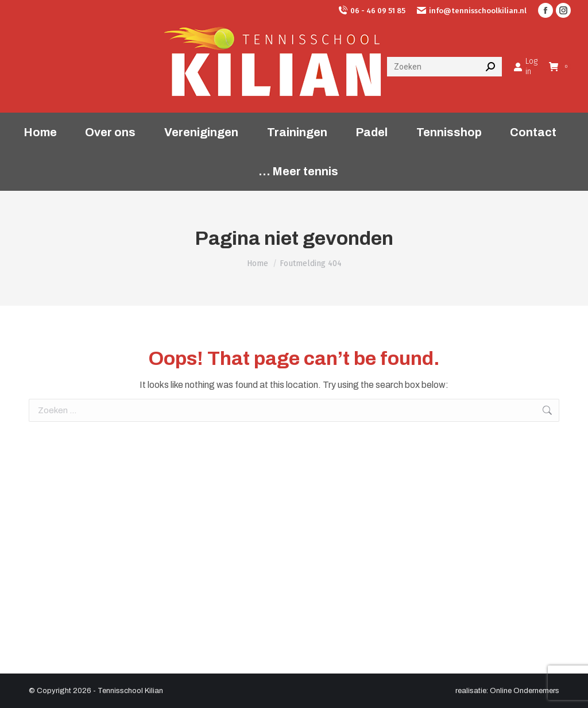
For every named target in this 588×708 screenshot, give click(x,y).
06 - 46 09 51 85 (372, 11)
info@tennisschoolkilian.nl (472, 11)
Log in (525, 66)
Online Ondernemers (525, 691)
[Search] (444, 67)
